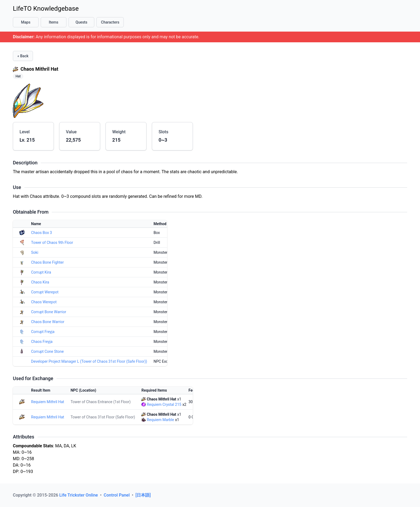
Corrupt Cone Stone (47, 351)
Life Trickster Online (79, 495)
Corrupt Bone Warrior (49, 312)
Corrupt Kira (41, 272)
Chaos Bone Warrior (48, 322)
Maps (26, 22)
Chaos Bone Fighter (47, 262)
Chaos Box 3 (42, 233)
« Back (23, 56)
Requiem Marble (160, 420)
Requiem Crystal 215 (164, 404)
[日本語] (143, 495)
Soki (35, 252)
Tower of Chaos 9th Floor (52, 243)
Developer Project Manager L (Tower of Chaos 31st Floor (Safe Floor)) (89, 361)
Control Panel (117, 495)
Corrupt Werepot (45, 292)
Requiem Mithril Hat (48, 402)
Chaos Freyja (42, 342)
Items (54, 22)
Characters (110, 22)
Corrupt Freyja (43, 332)
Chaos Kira (40, 282)
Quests (81, 22)
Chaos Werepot (44, 302)
